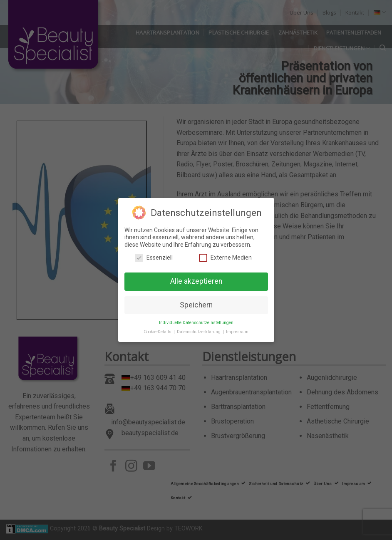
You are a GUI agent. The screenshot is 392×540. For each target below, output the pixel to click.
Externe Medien (225, 258)
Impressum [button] (237, 332)
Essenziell (154, 258)
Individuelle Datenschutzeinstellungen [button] (196, 322)
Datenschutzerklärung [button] (199, 332)
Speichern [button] (196, 305)
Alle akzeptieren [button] (196, 281)
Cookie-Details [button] (158, 332)
